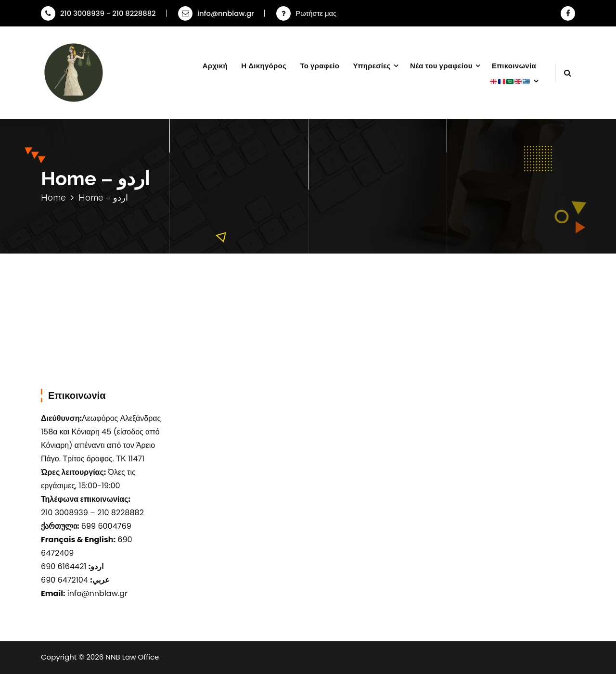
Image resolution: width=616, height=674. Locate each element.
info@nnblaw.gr (216, 13)
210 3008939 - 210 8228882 (98, 13)
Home (53, 197)
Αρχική (215, 66)
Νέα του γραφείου (441, 66)
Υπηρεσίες (372, 66)
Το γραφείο (320, 66)
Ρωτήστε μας (316, 13)
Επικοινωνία (514, 66)
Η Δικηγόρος (264, 66)
